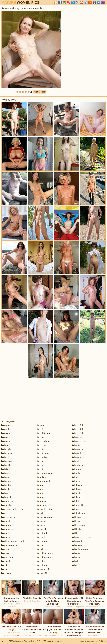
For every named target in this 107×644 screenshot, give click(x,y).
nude (41, 545)
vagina (77, 545)
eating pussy (9, 545)
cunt (5, 533)
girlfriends (43, 433)
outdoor (42, 565)
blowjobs (7, 481)
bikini (6, 469)
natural (42, 533)
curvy (6, 537)
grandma (43, 441)
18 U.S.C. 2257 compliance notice (47, 641)
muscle (42, 529)
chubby (7, 505)
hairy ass (43, 453)
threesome (79, 525)
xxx (75, 565)
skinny (77, 497)
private (77, 453)
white (76, 557)
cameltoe (8, 501)
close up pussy (10, 517)
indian (41, 477)
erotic (6, 553)
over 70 (77, 433)
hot (40, 469)
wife (76, 561)
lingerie (42, 505)
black (6, 473)
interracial (43, 481)
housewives (44, 473)
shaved (77, 485)
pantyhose (79, 441)
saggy (77, 469)
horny (41, 465)
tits (75, 533)
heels (41, 461)
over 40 (42, 573)
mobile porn (44, 517)
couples (7, 521)
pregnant (78, 449)
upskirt (77, 541)
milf (40, 513)
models (42, 521)
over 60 (77, 429)
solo (76, 509)
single (77, 493)
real (76, 461)
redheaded (79, 465)
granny (42, 445)
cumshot (7, 529)
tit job (76, 529)
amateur (7, 425)
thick (76, 521)
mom (41, 525)
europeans (8, 557)
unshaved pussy (82, 537)
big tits (6, 465)
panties (77, 437)
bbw (5, 445)
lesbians (42, 501)
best (5, 457)
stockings (78, 513)
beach (6, 449)
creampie (8, 525)
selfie (76, 473)
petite (76, 445)
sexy (76, 481)
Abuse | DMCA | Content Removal (17, 641)
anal (5, 429)
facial (6, 561)
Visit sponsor (40, 92)
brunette (7, 497)
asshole (7, 441)
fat (4, 565)
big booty (8, 461)
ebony (6, 549)
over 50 (77, 425)
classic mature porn (13, 509)
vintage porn (80, 549)
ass (5, 437)
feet (5, 569)
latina (41, 493)
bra (5, 493)
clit (4, 513)
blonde (6, 477)
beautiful (7, 453)
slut (75, 501)
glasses (42, 437)
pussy (77, 457)
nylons (42, 549)
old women (44, 557)
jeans (41, 485)
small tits (78, 505)
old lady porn (45, 553)
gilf (40, 429)
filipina (6, 573)
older (41, 561)
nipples (42, 537)
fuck (40, 425)
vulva (76, 553)
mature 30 (43, 569)
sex (75, 477)
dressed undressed (13, 541)
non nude (43, 541)
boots (6, 489)
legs (40, 497)
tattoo (76, 517)
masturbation (45, 509)
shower (77, 489)
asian (6, 433)
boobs (6, 485)
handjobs (43, 457)
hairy (41, 449)
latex (41, 489)
